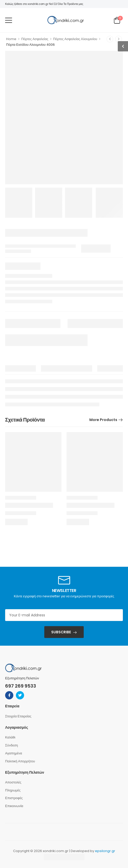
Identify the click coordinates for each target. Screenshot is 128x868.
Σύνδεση (12, 745)
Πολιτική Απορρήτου (20, 761)
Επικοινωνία (14, 806)
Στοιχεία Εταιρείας (18, 716)
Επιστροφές (14, 798)
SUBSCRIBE (61, 632)
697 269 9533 (21, 686)
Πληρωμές (13, 790)
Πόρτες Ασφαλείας (35, 39)
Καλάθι (10, 737)
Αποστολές (13, 782)
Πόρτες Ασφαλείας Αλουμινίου (75, 39)
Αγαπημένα (14, 753)
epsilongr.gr (105, 851)
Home (11, 39)
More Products (103, 420)
